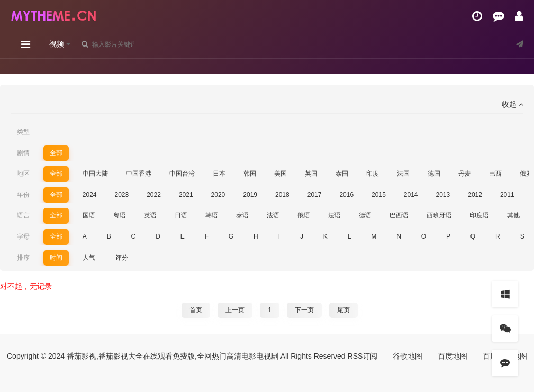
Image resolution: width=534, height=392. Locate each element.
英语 (150, 215)
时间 (56, 258)
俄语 (304, 215)
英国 (311, 174)
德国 (434, 174)
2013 (443, 195)
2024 (90, 195)
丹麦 (465, 174)
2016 (346, 195)
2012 (475, 195)
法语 (273, 215)
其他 (513, 215)
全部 (56, 153)
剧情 (23, 153)
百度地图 (452, 356)
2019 (250, 195)
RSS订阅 (363, 356)
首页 (196, 310)
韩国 (250, 174)
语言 (23, 215)
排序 (23, 258)
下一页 (304, 310)
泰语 (242, 215)
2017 (315, 195)
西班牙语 (439, 215)
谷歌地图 (408, 356)
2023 (121, 195)
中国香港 (139, 174)
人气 (89, 258)
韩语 (212, 215)
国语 (89, 215)
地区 (23, 174)
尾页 (343, 310)
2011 (507, 195)
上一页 (235, 310)
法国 (403, 174)
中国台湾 (182, 174)
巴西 (495, 174)
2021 (186, 195)
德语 (365, 215)
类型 (23, 132)
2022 (154, 195)
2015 (379, 195)
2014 (411, 195)
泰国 (342, 174)
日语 (181, 215)
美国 (280, 174)
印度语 (479, 215)
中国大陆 (95, 174)
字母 (23, 236)
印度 (373, 174)
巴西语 (399, 215)
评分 (122, 258)
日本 (219, 174)
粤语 (120, 215)
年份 (23, 195)
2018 (282, 195)
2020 (218, 195)
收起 (513, 104)
